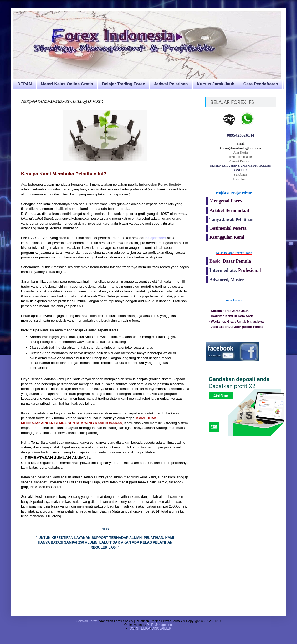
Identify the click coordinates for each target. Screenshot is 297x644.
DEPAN (25, 84)
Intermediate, (224, 270)
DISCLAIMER (162, 628)
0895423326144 (240, 135)
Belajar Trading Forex (124, 84)
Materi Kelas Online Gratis (67, 84)
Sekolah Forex (87, 621)
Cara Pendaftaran (261, 84)
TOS (131, 628)
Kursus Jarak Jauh (216, 84)
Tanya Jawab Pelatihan (231, 219)
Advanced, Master (227, 280)
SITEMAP (143, 628)
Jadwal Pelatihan (171, 84)
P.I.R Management (160, 625)
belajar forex (156, 238)
